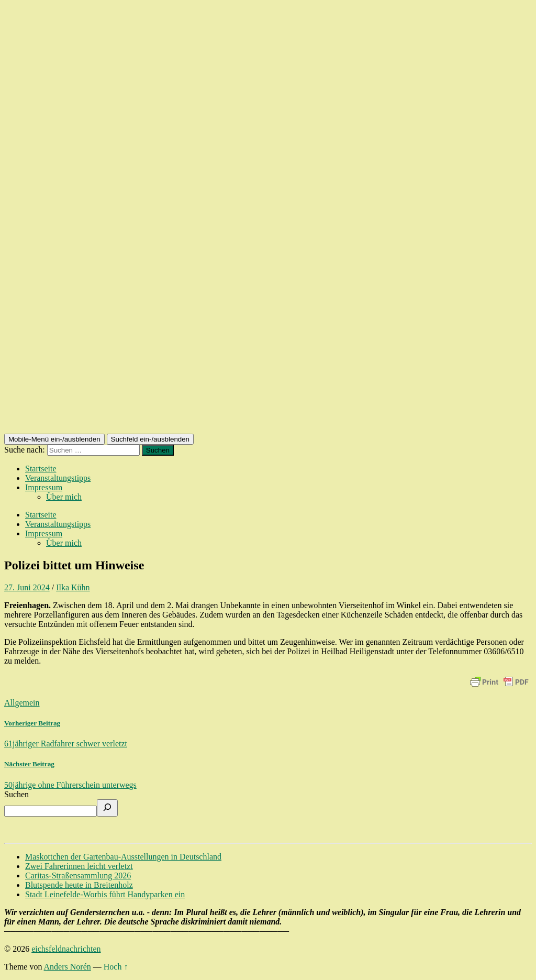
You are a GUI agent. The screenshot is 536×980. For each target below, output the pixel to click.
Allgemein (22, 703)
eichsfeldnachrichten (66, 949)
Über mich (64, 497)
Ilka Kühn (73, 587)
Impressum (44, 487)
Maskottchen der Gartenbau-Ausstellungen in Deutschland (123, 857)
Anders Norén (68, 967)
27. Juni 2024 (27, 587)
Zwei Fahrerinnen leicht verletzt (79, 866)
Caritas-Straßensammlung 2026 (78, 876)
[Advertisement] (268, 355)
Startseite (41, 469)
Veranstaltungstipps (58, 478)
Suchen (16, 794)
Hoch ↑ (116, 967)
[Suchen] (107, 808)
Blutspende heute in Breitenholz (79, 885)
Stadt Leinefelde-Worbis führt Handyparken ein (105, 894)
